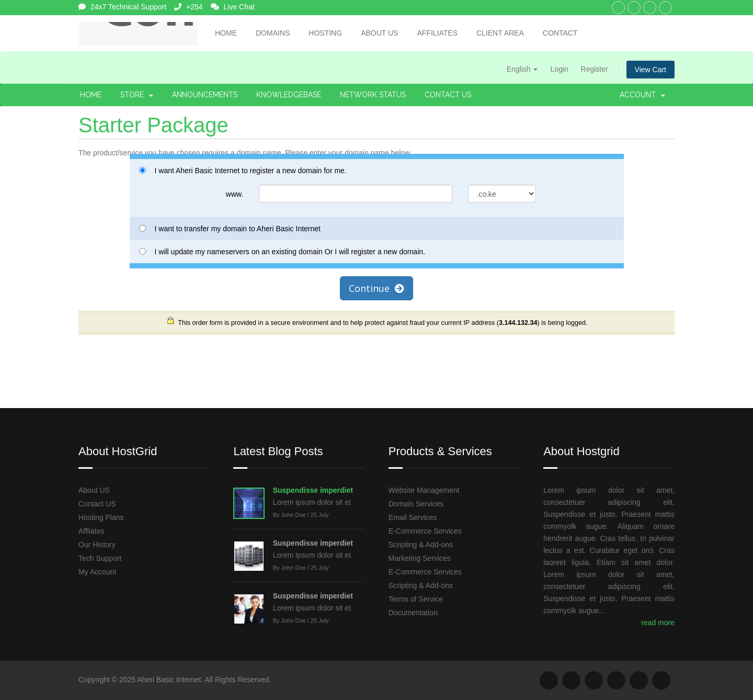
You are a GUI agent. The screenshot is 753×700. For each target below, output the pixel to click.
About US (94, 490)
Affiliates (437, 33)
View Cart (651, 70)
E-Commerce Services (425, 531)
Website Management (424, 490)
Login (559, 69)
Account (642, 95)
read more (658, 623)
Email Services (413, 517)
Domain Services (416, 504)
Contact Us (448, 95)
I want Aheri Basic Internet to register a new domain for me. (243, 171)
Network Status (373, 95)
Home (226, 33)
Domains (273, 33)
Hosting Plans (101, 517)
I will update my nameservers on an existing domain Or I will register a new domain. (282, 252)
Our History (97, 545)
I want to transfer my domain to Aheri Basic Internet (230, 229)
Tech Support (100, 558)
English (522, 69)
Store (137, 95)
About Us (379, 33)
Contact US (97, 504)
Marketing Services (420, 558)
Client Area (500, 33)
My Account (97, 572)
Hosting (325, 33)
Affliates (92, 531)
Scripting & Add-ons (421, 545)
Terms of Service (416, 599)
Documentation (413, 613)
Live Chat (233, 7)
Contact (560, 33)
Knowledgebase (289, 95)
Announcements (205, 95)
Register (595, 69)
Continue (376, 288)
